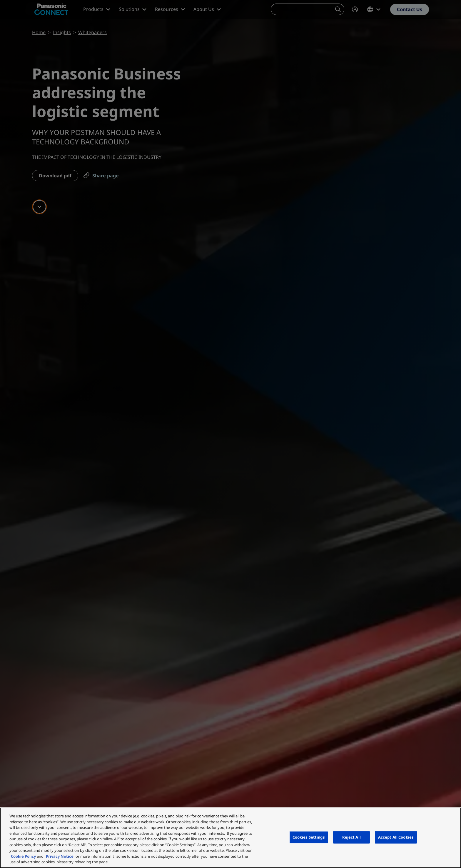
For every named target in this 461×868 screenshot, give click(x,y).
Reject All (351, 837)
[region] (230, 838)
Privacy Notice (60, 856)
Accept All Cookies (396, 837)
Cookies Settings (309, 837)
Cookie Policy (23, 856)
